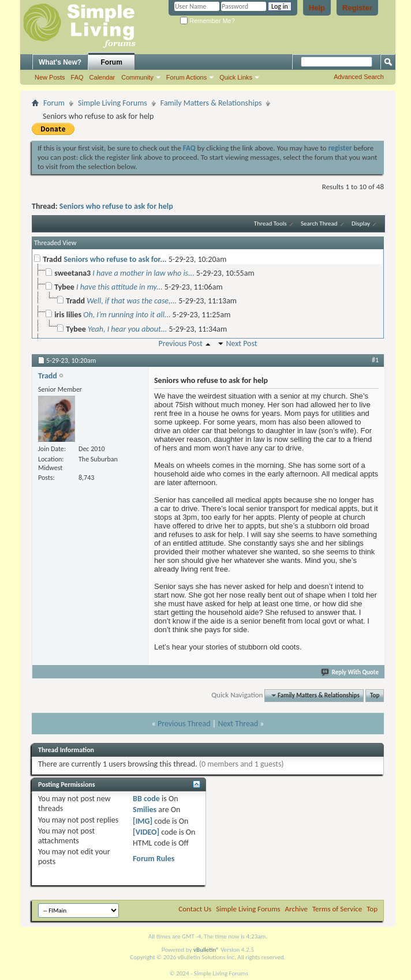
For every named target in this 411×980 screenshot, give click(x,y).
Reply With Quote (350, 672)
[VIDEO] (146, 832)
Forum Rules (154, 859)
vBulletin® (206, 950)
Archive (296, 909)
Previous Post (180, 343)
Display (361, 224)
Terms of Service (337, 909)
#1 (375, 360)
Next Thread (238, 724)
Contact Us (195, 909)
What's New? (60, 62)
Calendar (102, 77)
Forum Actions (186, 77)
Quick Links (236, 77)
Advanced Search (359, 77)
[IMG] (143, 821)
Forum (112, 62)
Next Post (241, 343)
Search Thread (319, 224)
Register (357, 8)
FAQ (77, 77)
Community (137, 77)
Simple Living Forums (113, 103)
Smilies (145, 810)
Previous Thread (184, 724)
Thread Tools (270, 224)
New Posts (50, 77)
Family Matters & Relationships (211, 103)
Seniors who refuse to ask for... (115, 259)
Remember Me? (208, 21)
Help (317, 8)
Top (375, 695)
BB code (146, 799)
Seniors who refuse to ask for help (116, 206)
